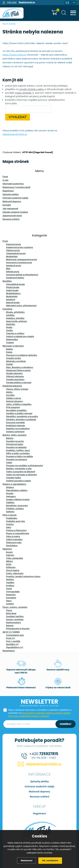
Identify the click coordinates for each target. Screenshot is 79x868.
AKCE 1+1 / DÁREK (11, 632)
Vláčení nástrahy (15, 376)
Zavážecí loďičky (15, 616)
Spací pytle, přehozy (17, 321)
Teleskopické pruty (16, 253)
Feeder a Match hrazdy (18, 499)
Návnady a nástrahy (13, 346)
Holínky (10, 579)
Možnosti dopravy (40, 792)
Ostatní (10, 604)
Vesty (9, 589)
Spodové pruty (14, 266)
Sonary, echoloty (15, 619)
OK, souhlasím (50, 860)
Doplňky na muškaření (18, 429)
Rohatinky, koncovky (17, 506)
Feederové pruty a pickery (20, 247)
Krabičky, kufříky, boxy (18, 450)
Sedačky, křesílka (15, 318)
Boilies (9, 349)
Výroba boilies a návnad (19, 383)
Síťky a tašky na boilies (18, 453)
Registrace (39, 813)
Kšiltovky (11, 567)
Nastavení (26, 860)
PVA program (13, 407)
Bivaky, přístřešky (15, 312)
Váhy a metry (13, 536)
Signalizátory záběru (17, 490)
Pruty (5, 241)
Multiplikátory (13, 293)
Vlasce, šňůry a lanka (17, 389)
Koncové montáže (15, 423)
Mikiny (9, 561)
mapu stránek (23, 93)
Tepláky (10, 583)
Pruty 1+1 (10, 638)
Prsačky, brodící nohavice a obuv (23, 576)
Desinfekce (12, 546)
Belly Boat (11, 613)
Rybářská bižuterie (12, 386)
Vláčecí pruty (13, 250)
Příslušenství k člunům (18, 629)
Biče (8, 269)
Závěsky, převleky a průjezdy (21, 419)
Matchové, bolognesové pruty (22, 259)
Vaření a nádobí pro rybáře (20, 336)
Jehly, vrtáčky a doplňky (19, 404)
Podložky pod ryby (16, 521)
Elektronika (12, 339)
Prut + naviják (13, 641)
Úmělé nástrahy (14, 373)
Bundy (9, 552)
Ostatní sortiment (15, 432)
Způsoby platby (40, 781)
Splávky (10, 512)
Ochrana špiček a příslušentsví (22, 275)
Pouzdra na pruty (15, 441)
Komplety (11, 598)
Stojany (10, 487)
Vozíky (9, 330)
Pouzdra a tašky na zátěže (19, 456)
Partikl (9, 364)
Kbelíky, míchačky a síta (19, 469)
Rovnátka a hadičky (16, 410)
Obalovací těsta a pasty (18, 370)
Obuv (9, 601)
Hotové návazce (14, 401)
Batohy (10, 438)
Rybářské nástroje (15, 426)
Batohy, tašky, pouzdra (14, 435)
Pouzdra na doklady (16, 447)
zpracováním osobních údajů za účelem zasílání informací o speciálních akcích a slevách (39, 715)
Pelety (9, 352)
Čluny (9, 610)
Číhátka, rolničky (15, 509)
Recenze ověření (39, 797)
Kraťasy (10, 586)
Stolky (9, 327)
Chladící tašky (14, 478)
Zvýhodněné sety (15, 635)
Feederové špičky (15, 278)
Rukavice (11, 595)
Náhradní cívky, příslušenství (21, 306)
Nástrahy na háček (16, 361)
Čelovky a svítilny (15, 333)
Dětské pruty (13, 272)
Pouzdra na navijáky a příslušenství (25, 466)
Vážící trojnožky (14, 539)
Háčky (9, 392)
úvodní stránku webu (32, 89)
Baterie (10, 626)
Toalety (10, 343)
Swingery (11, 496)
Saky (9, 527)
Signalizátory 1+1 (15, 647)
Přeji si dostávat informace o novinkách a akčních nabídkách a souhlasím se (40, 713)
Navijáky (7, 281)
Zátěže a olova (14, 398)
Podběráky (12, 518)
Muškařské (12, 256)
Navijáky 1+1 (12, 644)
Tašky (9, 463)
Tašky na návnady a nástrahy (22, 475)
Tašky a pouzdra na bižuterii (21, 472)
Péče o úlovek (10, 515)
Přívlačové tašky (15, 444)
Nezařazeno (9, 651)
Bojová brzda (13, 303)
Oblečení (7, 549)
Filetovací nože (14, 543)
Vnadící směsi (13, 358)
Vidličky (10, 503)
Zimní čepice (13, 570)
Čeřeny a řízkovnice (16, 530)
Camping (7, 309)
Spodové (11, 299)
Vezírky (10, 524)
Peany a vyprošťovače (18, 533)
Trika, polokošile (15, 558)
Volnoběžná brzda (15, 284)
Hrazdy (10, 493)
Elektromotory (13, 623)
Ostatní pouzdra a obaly (18, 481)
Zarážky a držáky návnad (19, 413)
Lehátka (10, 315)
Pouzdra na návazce (16, 459)
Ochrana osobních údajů (40, 786)
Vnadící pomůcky (15, 379)
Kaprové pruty (14, 244)
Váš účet (12, 2)
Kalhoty (10, 555)
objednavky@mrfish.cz (15, 134)
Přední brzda (13, 287)
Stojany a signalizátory (14, 484)
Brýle (9, 564)
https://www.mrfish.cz (14, 55)
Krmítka (10, 395)
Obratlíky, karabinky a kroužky (22, 416)
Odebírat (66, 724)
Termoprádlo (13, 592)
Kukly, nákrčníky (15, 573)
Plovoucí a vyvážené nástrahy (22, 355)
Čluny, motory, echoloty (15, 607)
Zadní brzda (12, 290)
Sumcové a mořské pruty (19, 263)
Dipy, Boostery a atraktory (20, 367)
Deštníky (11, 324)
